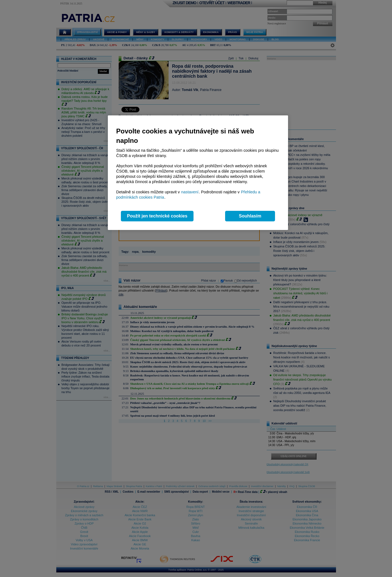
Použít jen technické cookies (157, 216)
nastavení (190, 192)
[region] (198, 173)
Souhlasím (250, 216)
